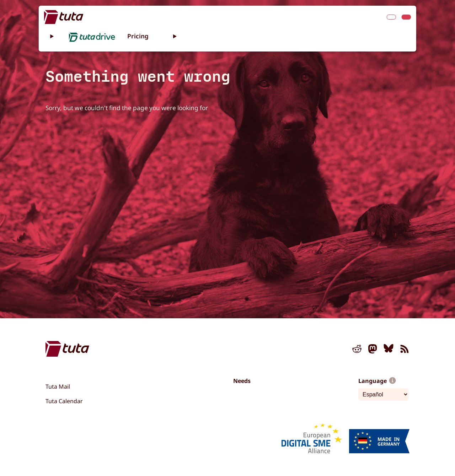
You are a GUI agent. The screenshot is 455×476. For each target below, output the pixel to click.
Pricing (138, 36)
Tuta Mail (58, 386)
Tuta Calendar (64, 401)
